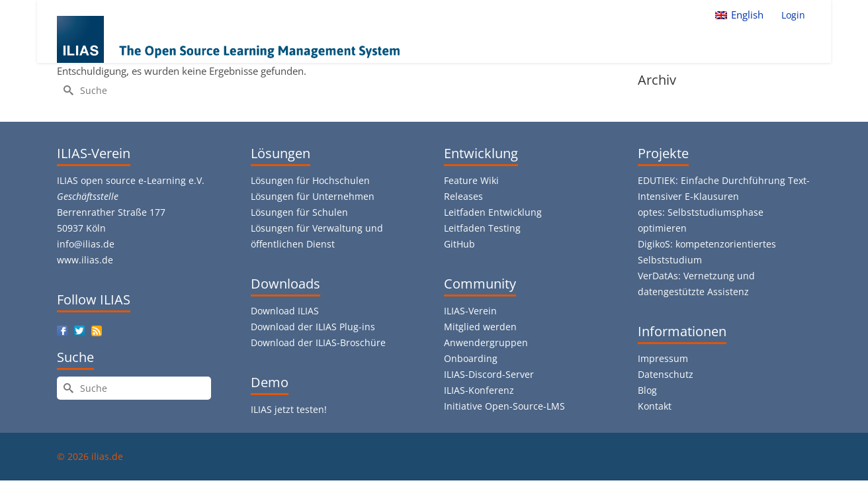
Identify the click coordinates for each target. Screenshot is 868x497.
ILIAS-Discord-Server (489, 374)
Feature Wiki (471, 180)
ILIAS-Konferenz (479, 390)
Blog (647, 390)
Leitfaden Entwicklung (493, 212)
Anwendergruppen (486, 342)
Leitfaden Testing (482, 228)
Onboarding (471, 358)
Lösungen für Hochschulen (310, 180)
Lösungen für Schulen (299, 212)
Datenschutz (666, 374)
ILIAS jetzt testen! (289, 409)
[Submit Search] (67, 90)
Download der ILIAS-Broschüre (318, 342)
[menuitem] (739, 15)
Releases (463, 196)
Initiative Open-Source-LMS (504, 406)
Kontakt (655, 406)
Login (793, 15)
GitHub (459, 244)
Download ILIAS (285, 311)
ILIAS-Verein (470, 311)
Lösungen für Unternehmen (313, 196)
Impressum (663, 358)
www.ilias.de (85, 260)
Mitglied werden (480, 327)
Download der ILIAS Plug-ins (313, 327)
